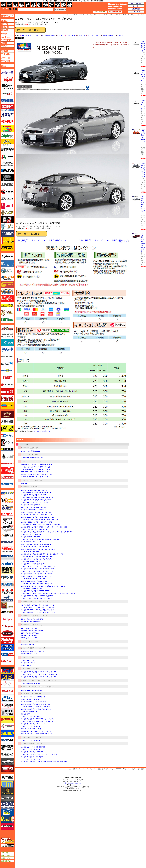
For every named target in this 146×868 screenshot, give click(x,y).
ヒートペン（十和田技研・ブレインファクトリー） (7, 528)
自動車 (75, 769)
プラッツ (7, 591)
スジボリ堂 (7, 385)
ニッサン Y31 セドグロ (28, 660)
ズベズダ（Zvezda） (7, 406)
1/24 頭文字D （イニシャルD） (37, 648)
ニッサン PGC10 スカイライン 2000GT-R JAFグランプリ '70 (40, 539)
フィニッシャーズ (7, 563)
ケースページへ (7, 61)
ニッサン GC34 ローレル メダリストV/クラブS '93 (37, 574)
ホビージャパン (7, 640)
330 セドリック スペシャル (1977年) (32, 619)
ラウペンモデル (7, 805)
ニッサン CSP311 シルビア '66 (31, 537)
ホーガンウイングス (7, 626)
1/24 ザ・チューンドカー (35, 461)
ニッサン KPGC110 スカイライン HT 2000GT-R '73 (37, 497)
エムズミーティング (7, 845)
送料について (7, 858)
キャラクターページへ (7, 40)
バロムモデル (7, 507)
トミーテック (7, 463)
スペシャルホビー (7, 399)
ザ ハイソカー (32, 657)
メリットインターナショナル (7, 726)
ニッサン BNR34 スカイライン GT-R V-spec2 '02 (36, 492)
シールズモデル (7, 350)
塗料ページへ (7, 51)
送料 (136, 6)
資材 (58, 5)
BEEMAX (7, 535)
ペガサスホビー (7, 605)
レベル (7, 819)
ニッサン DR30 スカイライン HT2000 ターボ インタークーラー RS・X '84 (44, 527)
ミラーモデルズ (7, 712)
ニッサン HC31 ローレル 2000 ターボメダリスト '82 (37, 571)
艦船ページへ (7, 27)
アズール (7, 115)
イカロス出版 (7, 150)
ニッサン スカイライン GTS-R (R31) (32, 757)
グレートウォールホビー (7, 292)
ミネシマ (7, 698)
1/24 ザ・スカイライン (34, 455)
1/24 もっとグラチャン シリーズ (37, 616)
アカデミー (7, 108)
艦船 (15, 5)
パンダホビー (7, 521)
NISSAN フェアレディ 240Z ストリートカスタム (36, 731)
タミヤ (23, 694)
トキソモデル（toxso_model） (7, 456)
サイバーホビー (7, 329)
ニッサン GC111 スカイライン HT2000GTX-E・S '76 (37, 517)
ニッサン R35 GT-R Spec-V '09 (31, 505)
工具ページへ (7, 54)
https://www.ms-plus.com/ (73, 783)
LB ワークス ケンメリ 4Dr (29, 628)
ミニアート (7, 691)
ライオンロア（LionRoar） (7, 791)
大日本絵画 (7, 421)
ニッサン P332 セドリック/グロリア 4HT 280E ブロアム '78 (39, 520)
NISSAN (120, 36)
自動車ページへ (7, 30)
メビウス (7, 719)
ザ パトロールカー (33, 669)
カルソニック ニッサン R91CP (31, 759)
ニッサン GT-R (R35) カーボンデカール (33, 690)
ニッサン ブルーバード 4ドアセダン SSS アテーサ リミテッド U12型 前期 (44, 762)
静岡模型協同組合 (7, 357)
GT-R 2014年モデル (48, 36)
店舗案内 (136, 12)
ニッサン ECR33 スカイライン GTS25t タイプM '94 (37, 557)
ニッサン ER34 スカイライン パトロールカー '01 (36, 576)
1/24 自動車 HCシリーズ (35, 744)
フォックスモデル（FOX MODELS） (7, 570)
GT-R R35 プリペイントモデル (30, 36)
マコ (7, 670)
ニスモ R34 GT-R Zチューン (30, 712)
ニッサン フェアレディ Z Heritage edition (34, 724)
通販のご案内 (7, 855)
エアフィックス (7, 192)
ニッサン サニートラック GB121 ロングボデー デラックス (39, 754)
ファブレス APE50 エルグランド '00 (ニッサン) (36, 469)
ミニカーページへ (7, 43)
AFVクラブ (7, 199)
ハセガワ (24, 744)
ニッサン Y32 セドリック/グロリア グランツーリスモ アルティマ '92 (42, 554)
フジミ (7, 584)
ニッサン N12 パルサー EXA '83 (31, 542)
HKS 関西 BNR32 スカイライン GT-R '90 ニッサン (37, 474)
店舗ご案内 (7, 853)
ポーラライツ (7, 633)
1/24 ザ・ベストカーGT (35, 480)
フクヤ (7, 577)
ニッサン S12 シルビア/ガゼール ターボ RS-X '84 (36, 544)
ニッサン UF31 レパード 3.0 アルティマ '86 (35, 529)
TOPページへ (7, 16)
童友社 (7, 449)
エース (7, 213)
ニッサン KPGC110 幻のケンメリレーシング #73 (36, 512)
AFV (7, 21)
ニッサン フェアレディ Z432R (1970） (33, 752)
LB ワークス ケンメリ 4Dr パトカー (32, 631)
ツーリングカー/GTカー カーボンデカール (42, 687)
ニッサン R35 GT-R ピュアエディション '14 (35, 490)
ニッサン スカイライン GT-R (30, 699)
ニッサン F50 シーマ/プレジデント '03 (33, 564)
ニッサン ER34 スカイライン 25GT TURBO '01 (36, 591)
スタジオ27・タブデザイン (7, 392)
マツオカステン (7, 684)
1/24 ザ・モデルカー (34, 487)
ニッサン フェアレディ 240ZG (30, 726)
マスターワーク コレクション (35, 737)
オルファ (7, 248)
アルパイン (7, 136)
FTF (7, 220)
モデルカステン (7, 747)
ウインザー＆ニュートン (7, 164)
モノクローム (7, 754)
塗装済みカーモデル (109, 36)
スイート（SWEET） (7, 378)
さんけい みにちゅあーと (7, 336)
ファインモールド (7, 549)
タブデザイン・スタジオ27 (7, 428)
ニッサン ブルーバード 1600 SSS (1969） (34, 747)
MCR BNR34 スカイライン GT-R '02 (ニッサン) (36, 472)
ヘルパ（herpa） (7, 619)
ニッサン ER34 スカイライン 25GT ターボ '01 (35, 547)
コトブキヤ (7, 320)
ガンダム (39, 5)
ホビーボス (7, 654)
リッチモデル (7, 812)
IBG (7, 87)
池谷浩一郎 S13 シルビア (29, 654)
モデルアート (7, 740)
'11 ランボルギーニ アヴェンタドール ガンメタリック (38, 607)
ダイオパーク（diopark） (7, 414)
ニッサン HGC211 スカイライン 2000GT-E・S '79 (37, 522)
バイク (27, 5)
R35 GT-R (24, 483)
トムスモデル (7, 470)
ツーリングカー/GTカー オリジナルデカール (42, 680)
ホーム (69, 769)
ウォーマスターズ (7, 178)
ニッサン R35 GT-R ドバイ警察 (31, 683)
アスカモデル (7, 122)
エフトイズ (7, 227)
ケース (63, 5)
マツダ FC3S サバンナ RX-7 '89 (31, 534)
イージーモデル (7, 143)
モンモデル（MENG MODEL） (7, 768)
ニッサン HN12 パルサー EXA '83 (31, 589)
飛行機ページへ (7, 24)
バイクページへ (7, 33)
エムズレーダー (7, 840)
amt (7, 206)
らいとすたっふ (7, 798)
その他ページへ (7, 46)
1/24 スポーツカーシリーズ (34, 694)
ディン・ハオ (7, 442)
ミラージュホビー (7, 705)
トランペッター (7, 484)
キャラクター (33, 5)
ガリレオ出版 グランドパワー (7, 285)
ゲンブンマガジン (7, 306)
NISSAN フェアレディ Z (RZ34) (31, 729)
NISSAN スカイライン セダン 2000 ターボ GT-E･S (37, 734)
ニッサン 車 (81, 36)
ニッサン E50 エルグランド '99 (31, 562)
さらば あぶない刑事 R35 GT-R (31, 451)
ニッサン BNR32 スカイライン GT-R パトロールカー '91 (38, 677)
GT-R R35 (60, 36)
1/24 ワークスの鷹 (33, 641)
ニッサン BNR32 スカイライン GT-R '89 (34, 495)
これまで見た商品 (100, 12)
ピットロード (7, 542)
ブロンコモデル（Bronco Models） (7, 598)
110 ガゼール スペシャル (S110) (31, 622)
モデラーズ (7, 733)
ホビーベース (7, 647)
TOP (9, 9)
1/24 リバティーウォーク (35, 625)
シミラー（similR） (7, 364)
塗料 (45, 5)
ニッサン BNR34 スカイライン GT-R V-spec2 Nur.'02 (38, 569)
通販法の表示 (7, 861)
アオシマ (19, 226)
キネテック (7, 278)
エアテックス (7, 185)
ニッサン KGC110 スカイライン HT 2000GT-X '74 (36, 515)
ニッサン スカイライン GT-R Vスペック (34, 702)
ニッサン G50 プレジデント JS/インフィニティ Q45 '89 (38, 549)
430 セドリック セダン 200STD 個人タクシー (35, 507)
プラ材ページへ (7, 57)
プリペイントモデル (94, 36)
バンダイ (7, 514)
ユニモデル (7, 777)
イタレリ (7, 157)
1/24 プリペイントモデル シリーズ (32, 22)
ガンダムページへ (7, 37)
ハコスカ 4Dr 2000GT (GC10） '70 (32, 458)
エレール (7, 241)
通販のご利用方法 (136, 4)
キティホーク (7, 271)
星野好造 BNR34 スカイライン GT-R (32, 651)
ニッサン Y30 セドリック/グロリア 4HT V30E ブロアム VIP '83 (40, 525)
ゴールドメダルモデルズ (7, 313)
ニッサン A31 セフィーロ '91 (30, 552)
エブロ (7, 234)
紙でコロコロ (7, 264)
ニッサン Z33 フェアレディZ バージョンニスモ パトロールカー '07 (42, 674)
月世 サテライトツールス (7, 299)
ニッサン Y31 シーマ (28, 665)
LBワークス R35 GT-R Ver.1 (30, 633)
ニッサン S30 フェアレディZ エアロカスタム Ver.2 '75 (38, 566)
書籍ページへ (7, 66)
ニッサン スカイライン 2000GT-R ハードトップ (36, 704)
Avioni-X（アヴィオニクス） (7, 94)
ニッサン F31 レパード (28, 663)
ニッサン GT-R (71, 36)
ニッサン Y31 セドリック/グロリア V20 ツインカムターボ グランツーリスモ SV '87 (47, 532)
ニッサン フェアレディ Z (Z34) (31, 716)
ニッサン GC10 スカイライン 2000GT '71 (34, 510)
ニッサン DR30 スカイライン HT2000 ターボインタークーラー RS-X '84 (43, 586)
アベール (7, 129)
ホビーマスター (7, 661)
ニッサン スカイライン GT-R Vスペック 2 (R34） (36, 709)
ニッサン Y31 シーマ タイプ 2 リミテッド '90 (35, 502)
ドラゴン (7, 477)
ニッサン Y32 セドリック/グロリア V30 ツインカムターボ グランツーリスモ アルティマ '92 (49, 593)
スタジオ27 (25, 680)
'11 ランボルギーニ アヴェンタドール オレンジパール (38, 605)
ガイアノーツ (7, 257)
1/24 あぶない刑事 (33, 448)
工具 (52, 5)
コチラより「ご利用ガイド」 (43, 431)
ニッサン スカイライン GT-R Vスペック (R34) (36, 707)
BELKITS (7, 612)
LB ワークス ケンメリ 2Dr (29, 638)
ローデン (7, 826)
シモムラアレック (7, 371)
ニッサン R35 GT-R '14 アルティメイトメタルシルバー (38, 610)
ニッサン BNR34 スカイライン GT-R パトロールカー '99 (38, 672)
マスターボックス (7, 677)
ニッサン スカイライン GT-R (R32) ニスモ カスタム (37, 721)
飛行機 (9, 5)
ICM (7, 80)
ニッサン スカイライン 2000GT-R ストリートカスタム (38, 719)
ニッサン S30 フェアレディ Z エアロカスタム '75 (36, 500)
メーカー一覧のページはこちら (7, 73)
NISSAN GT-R (26, 714)
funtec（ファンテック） (7, 556)
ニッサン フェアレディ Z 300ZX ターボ (33, 697)
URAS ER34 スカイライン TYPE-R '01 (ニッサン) (36, 464)
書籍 (69, 5)
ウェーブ (7, 171)
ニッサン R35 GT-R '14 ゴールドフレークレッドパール (38, 612)
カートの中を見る (115, 12)
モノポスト (7, 761)
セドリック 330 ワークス (29, 645)
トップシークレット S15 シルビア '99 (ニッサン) (36, 467)
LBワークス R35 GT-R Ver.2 (30, 636)
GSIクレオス (7, 343)
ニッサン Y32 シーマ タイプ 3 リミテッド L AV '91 (37, 559)
